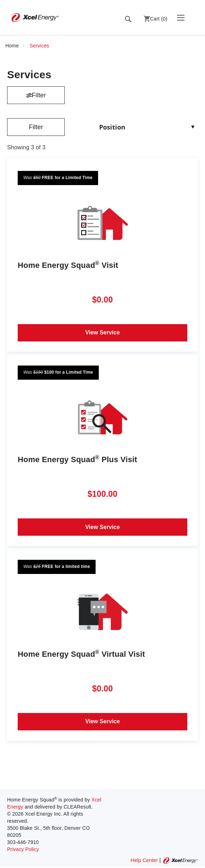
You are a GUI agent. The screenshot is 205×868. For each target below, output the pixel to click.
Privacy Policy (23, 849)
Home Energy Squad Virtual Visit (81, 654)
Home (13, 46)
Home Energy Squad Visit (68, 265)
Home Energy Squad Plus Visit (77, 459)
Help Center (144, 860)
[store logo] (35, 18)
